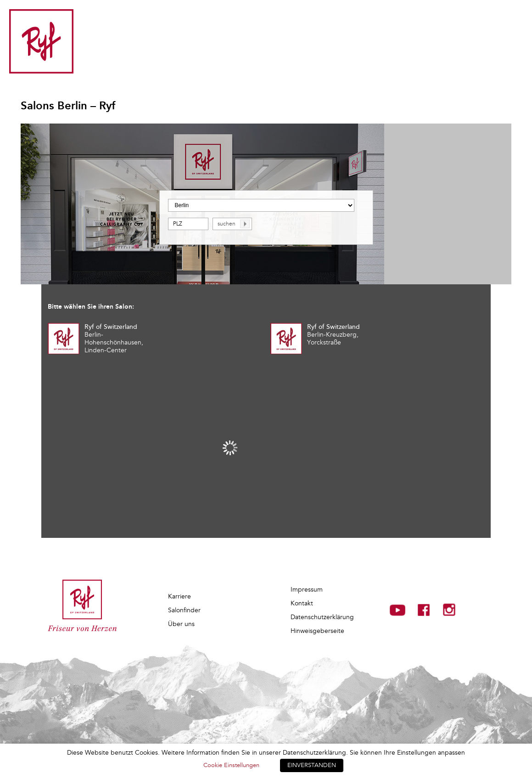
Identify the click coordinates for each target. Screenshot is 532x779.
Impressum (307, 590)
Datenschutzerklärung (322, 617)
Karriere (179, 596)
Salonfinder (184, 610)
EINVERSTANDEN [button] (312, 765)
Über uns (181, 624)
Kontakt (302, 603)
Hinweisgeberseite (317, 631)
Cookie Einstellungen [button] (231, 765)
